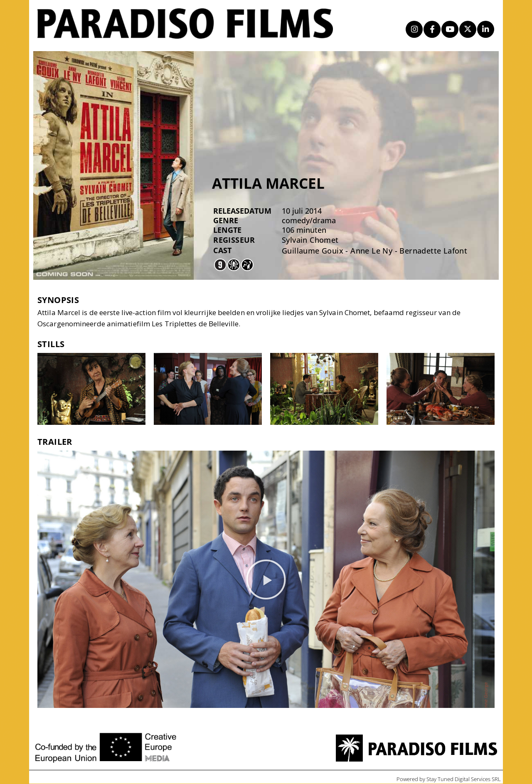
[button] (266, 580)
